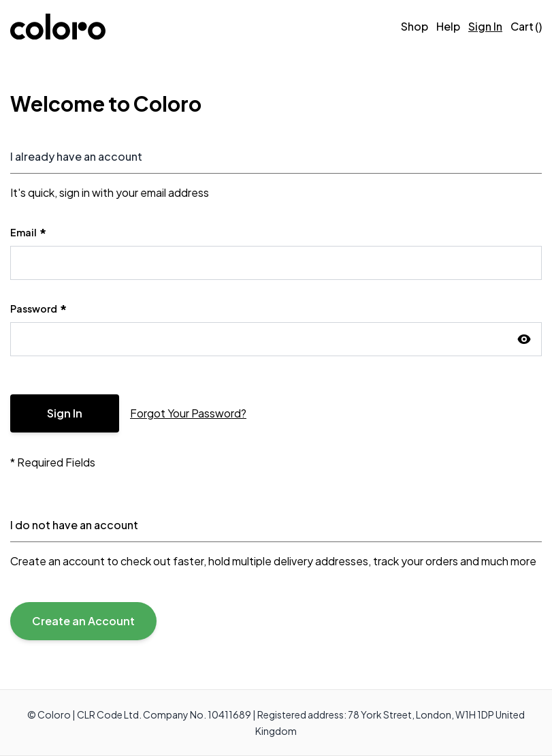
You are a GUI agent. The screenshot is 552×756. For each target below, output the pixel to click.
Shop (415, 26)
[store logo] (58, 27)
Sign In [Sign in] (485, 26)
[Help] (448, 27)
